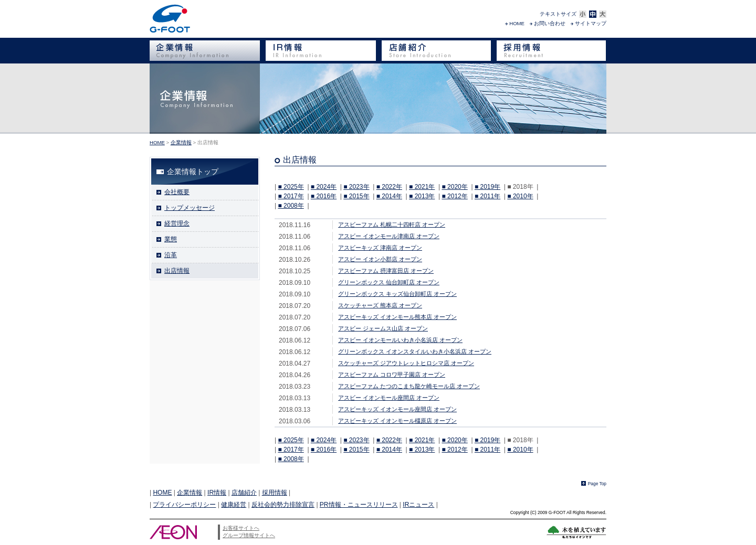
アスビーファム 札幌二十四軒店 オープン (392, 225)
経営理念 (177, 223)
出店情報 (177, 271)
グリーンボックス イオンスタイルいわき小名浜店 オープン (415, 351)
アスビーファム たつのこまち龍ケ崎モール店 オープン (409, 386)
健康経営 (234, 505)
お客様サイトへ (241, 528)
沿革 (171, 255)
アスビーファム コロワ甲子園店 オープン (392, 375)
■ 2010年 (520, 196)
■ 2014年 (389, 196)
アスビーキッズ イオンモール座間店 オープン (397, 409)
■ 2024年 (324, 187)
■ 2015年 (356, 196)
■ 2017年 (291, 196)
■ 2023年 (356, 187)
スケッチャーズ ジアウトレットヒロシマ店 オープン (406, 363)
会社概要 (177, 192)
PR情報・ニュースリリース (359, 505)
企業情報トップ (193, 172)
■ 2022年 (389, 187)
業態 (171, 239)
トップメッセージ (190, 208)
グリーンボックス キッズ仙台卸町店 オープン (397, 294)
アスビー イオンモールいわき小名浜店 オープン (400, 340)
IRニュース (418, 505)
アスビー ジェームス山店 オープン (383, 328)
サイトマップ (591, 23)
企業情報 (181, 142)
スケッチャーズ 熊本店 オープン (380, 305)
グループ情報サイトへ (249, 535)
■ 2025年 (291, 187)
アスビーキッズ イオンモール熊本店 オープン (397, 317)
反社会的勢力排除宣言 (283, 505)
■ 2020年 (454, 187)
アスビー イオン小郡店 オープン (380, 259)
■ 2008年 (291, 206)
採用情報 (275, 493)
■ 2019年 (487, 187)
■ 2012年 (454, 196)
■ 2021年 (422, 187)
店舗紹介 (244, 493)
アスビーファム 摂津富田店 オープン (386, 271)
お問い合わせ (550, 23)
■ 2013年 (422, 196)
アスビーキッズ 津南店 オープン (380, 248)
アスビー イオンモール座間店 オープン (389, 398)
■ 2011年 (487, 196)
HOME (517, 23)
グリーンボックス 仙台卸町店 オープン (389, 282)
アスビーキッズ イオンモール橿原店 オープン (397, 421)
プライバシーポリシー (184, 505)
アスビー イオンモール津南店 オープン (389, 236)
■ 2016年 (324, 196)
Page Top (597, 484)
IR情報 (217, 493)
